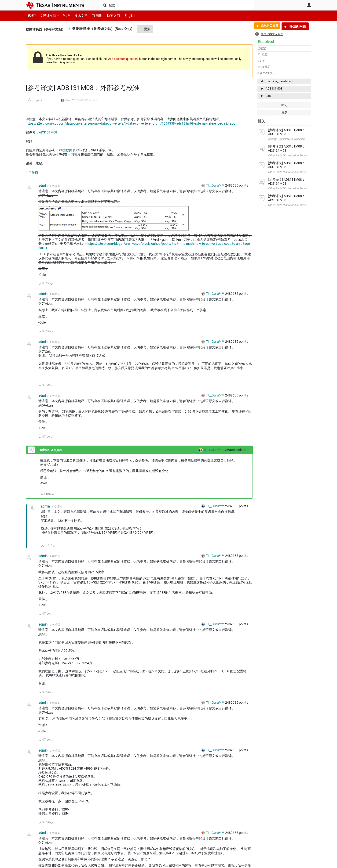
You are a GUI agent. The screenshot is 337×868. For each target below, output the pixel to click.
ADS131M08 (274, 88)
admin (39, 101)
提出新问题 (297, 26)
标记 (284, 105)
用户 (309, 5)
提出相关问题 (267, 26)
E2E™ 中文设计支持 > (42, 16)
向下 (52, 284)
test (268, 96)
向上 (40, 284)
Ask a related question (123, 59)
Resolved (266, 42)
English (124, 16)
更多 (150, 29)
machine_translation (279, 81)
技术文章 (78, 16)
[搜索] (177, 5)
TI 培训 (93, 16)
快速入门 (109, 16)
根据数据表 (67, 150)
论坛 (64, 16)
